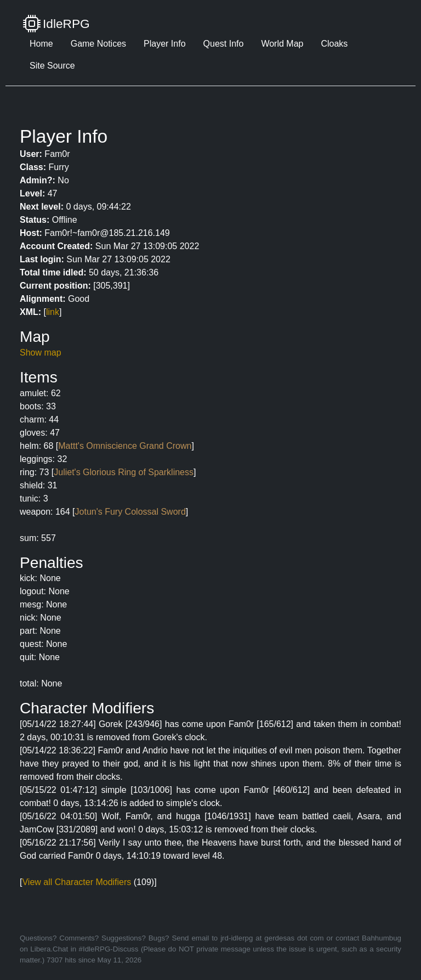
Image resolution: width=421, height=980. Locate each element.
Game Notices (98, 44)
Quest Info (224, 44)
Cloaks (334, 44)
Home (41, 44)
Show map (41, 353)
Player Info (164, 44)
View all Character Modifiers (76, 882)
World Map (282, 44)
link (53, 312)
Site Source (52, 66)
